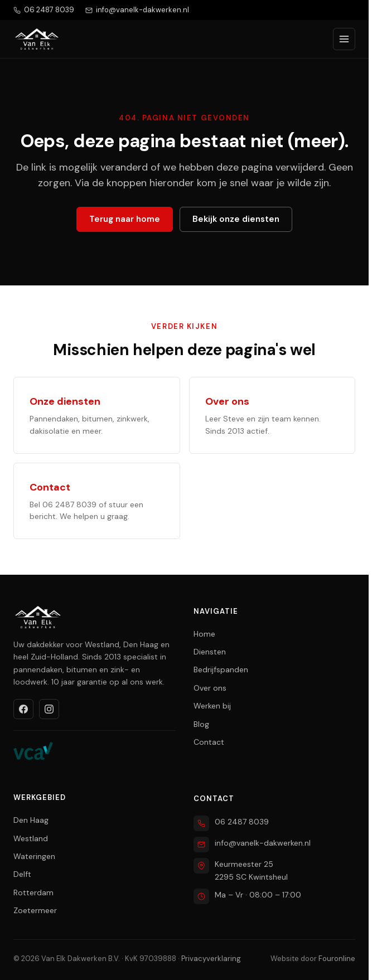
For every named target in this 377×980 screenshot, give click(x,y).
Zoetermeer (35, 910)
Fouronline (337, 959)
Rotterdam (33, 892)
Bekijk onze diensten (236, 219)
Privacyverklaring (211, 959)
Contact (209, 742)
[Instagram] (49, 709)
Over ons (210, 688)
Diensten (210, 652)
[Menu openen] (344, 39)
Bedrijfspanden (221, 669)
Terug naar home (125, 219)
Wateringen (34, 856)
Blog (201, 724)
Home (204, 634)
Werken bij (212, 706)
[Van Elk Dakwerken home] (37, 39)
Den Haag (31, 820)
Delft (22, 874)
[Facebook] (23, 709)
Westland (31, 838)
